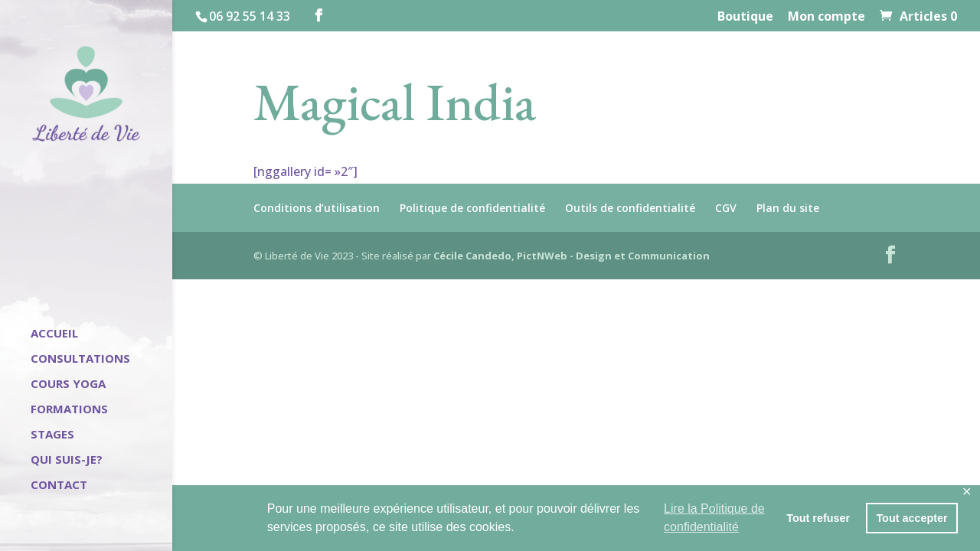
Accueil (54, 334)
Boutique (745, 17)
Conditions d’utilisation (317, 208)
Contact (59, 486)
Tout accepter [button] (911, 518)
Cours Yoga (68, 385)
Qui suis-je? (67, 460)
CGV (726, 208)
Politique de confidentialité (472, 208)
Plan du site (788, 208)
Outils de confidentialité (630, 208)
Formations (69, 410)
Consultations (80, 359)
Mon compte (826, 17)
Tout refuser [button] (818, 518)
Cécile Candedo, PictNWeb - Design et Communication (572, 256)
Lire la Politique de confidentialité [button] (714, 518)
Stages (52, 435)
